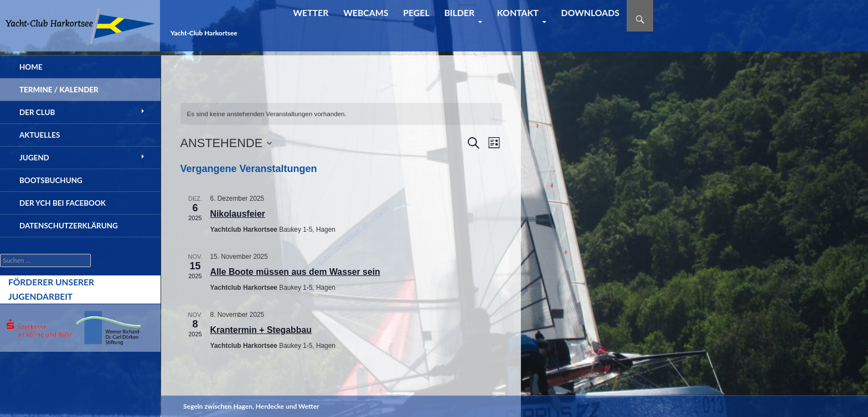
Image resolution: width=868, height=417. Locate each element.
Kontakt (518, 12)
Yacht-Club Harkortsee (204, 33)
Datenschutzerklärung (69, 226)
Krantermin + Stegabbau (261, 330)
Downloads (590, 12)
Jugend (34, 158)
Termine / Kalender (59, 90)
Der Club (37, 112)
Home (31, 67)
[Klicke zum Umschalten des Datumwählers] (226, 143)
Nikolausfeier (238, 214)
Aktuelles (40, 135)
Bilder (459, 12)
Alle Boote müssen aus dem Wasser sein (295, 272)
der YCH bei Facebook (63, 203)
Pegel (416, 12)
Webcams (366, 12)
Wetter (311, 12)
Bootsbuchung (51, 180)
